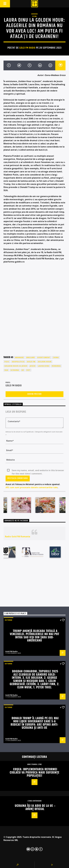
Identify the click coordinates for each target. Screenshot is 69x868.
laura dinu (44, 366)
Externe (8, 620)
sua (6, 370)
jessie (33, 366)
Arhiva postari (34, 394)
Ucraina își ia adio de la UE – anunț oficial (35, 807)
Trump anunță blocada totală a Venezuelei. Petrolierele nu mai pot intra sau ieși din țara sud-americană (34, 635)
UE (23, 370)
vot (28, 370)
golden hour (45, 362)
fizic (7, 362)
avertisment (44, 357)
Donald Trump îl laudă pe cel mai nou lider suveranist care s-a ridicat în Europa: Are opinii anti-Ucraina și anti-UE (35, 723)
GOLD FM (31, 362)
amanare (19, 357)
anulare (31, 357)
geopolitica (18, 362)
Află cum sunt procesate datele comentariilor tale (32, 487)
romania (56, 366)
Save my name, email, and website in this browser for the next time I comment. (38, 470)
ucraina (15, 370)
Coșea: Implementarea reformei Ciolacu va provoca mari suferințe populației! (35, 772)
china (56, 357)
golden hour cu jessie (16, 366)
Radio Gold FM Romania (18, 537)
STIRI (34, 16)
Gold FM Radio (27, 48)
